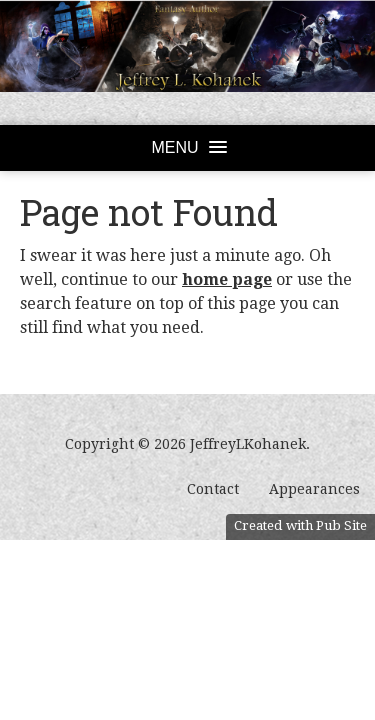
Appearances (314, 489)
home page (227, 279)
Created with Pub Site (300, 525)
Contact (213, 489)
